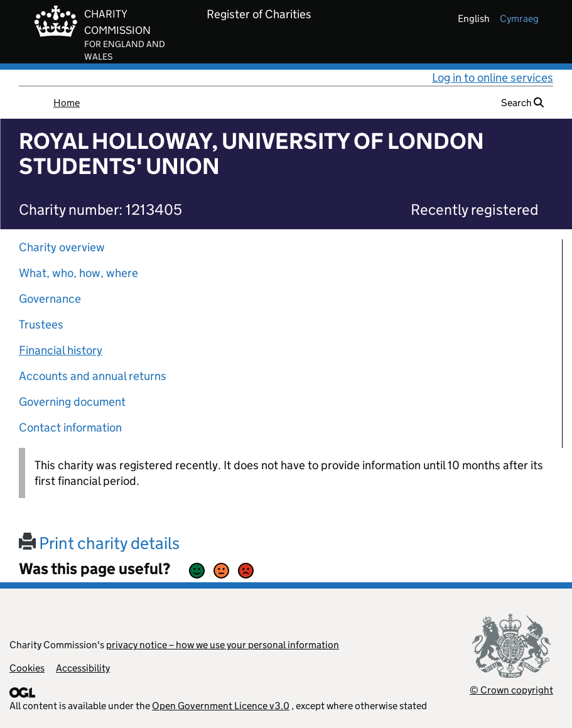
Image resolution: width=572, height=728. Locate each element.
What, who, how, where (78, 273)
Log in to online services (493, 78)
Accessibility (83, 668)
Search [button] (522, 103)
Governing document (72, 402)
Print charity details (99, 543)
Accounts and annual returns (93, 376)
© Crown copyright (511, 690)
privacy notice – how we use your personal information (223, 645)
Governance (50, 299)
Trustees (41, 324)
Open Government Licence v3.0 (221, 706)
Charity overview (62, 247)
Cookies (27, 668)
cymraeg (519, 19)
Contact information (70, 427)
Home (67, 103)
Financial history (61, 350)
